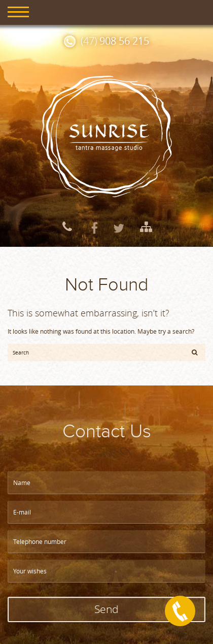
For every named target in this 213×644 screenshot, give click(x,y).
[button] (194, 352)
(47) (115, 41)
